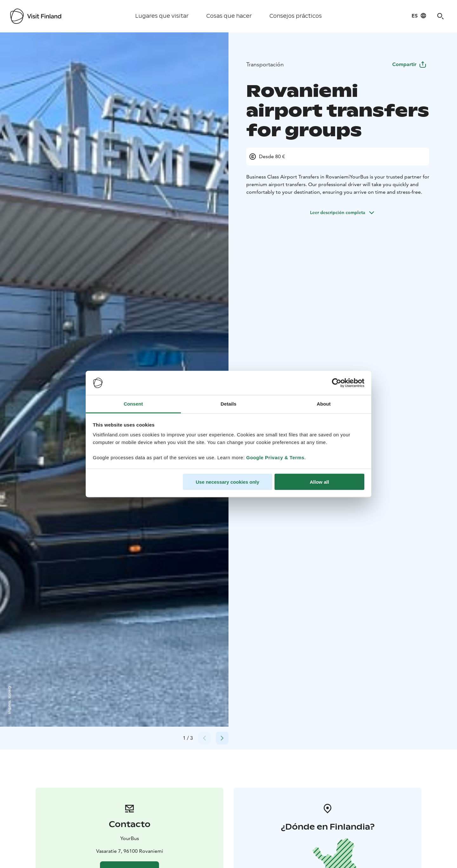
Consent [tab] (133, 404)
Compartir (409, 64)
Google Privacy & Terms (275, 458)
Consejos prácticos (296, 16)
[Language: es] (419, 16)
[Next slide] (222, 738)
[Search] (440, 16)
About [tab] (324, 404)
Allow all (319, 482)
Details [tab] (228, 404)
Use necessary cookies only (228, 482)
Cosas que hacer (229, 16)
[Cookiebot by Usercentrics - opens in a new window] (337, 383)
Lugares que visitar (162, 16)
